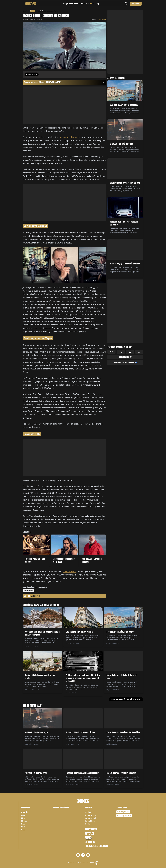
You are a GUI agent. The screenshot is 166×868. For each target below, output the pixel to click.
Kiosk (92, 4)
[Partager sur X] (121, 352)
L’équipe (88, 812)
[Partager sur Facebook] (111, 352)
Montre (77, 4)
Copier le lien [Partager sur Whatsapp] (125, 357)
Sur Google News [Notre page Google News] (123, 812)
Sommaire (33, 74)
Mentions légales (91, 818)
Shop (97, 4)
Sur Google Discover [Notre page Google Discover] (124, 816)
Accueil (25, 11)
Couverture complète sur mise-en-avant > (126, 699)
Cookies (88, 824)
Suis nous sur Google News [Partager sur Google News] (125, 362)
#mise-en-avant (28, 590)
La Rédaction (101, 20)
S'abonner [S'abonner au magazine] (136, 4)
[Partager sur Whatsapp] (139, 352)
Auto (71, 4)
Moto (83, 4)
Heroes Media (90, 821)
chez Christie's (69, 571)
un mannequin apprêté (70, 137)
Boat (87, 4)
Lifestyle (65, 4)
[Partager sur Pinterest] (130, 352)
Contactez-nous (90, 815)
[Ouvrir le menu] (127, 4)
